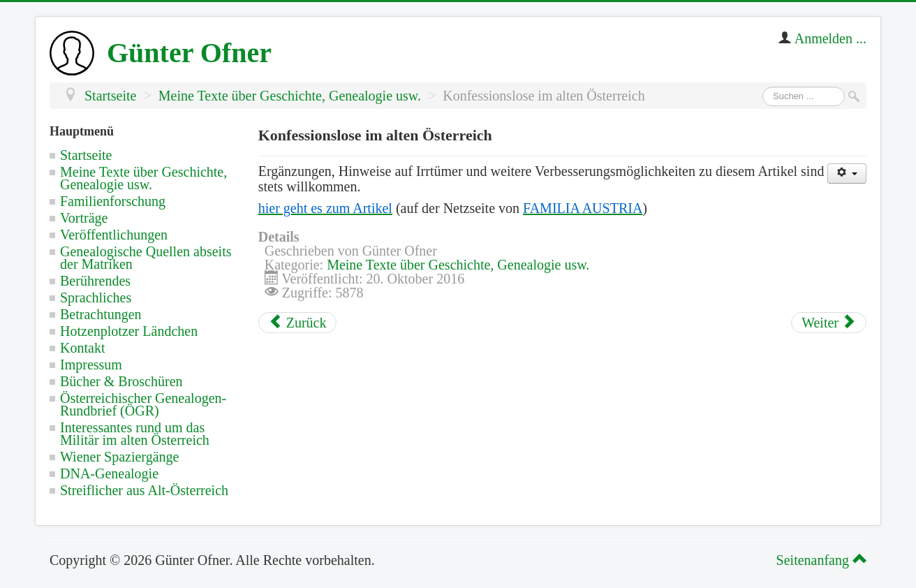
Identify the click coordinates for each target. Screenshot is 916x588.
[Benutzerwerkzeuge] (847, 174)
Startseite (86, 155)
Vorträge (84, 218)
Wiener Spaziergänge (119, 457)
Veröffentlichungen (114, 235)
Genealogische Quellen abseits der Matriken (146, 258)
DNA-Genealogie (109, 473)
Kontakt (82, 348)
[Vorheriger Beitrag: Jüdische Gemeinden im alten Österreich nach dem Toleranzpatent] (298, 323)
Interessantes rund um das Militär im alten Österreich (135, 434)
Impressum (91, 365)
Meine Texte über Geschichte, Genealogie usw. (143, 178)
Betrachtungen (101, 314)
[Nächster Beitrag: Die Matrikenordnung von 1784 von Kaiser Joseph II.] (829, 323)
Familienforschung (113, 201)
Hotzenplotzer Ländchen (129, 331)
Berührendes (95, 281)
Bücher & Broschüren (121, 381)
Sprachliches (96, 297)
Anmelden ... (830, 38)
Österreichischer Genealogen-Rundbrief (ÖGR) (143, 404)
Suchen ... (763, 87)
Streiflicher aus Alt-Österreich (144, 490)
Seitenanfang (819, 560)
